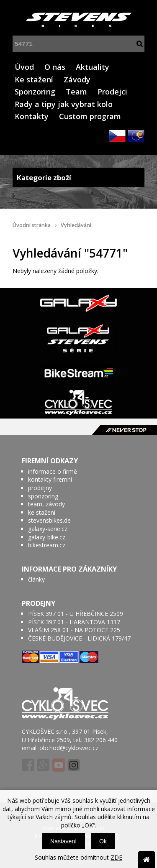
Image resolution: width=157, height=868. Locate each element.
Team (76, 92)
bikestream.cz (47, 545)
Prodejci (112, 92)
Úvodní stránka (32, 225)
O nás (55, 67)
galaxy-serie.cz (48, 529)
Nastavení (63, 841)
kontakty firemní (50, 479)
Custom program (90, 116)
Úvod (24, 67)
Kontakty (32, 116)
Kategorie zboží (78, 177)
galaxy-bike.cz (47, 537)
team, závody (46, 504)
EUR (136, 136)
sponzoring (43, 496)
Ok (103, 841)
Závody (77, 79)
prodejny (40, 488)
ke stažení (42, 512)
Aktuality (93, 67)
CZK (117, 136)
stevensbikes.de (49, 520)
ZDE (116, 857)
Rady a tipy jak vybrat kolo (64, 104)
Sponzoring (35, 92)
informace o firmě (53, 471)
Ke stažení (34, 79)
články (36, 579)
